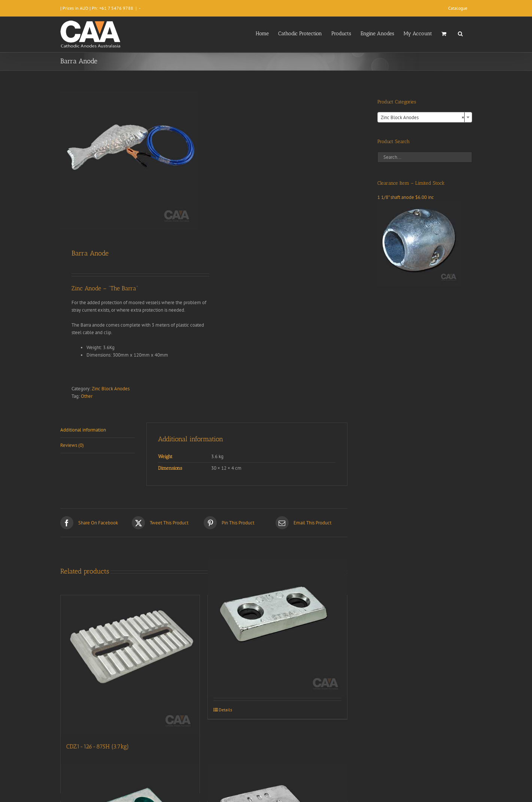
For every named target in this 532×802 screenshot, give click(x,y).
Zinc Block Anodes (111, 389)
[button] (460, 33)
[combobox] (425, 117)
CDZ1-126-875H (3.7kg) (98, 746)
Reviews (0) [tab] (72, 445)
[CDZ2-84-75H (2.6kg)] (277, 628)
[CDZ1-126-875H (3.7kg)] (130, 665)
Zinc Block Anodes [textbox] (422, 118)
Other (87, 396)
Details (225, 710)
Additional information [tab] (83, 430)
